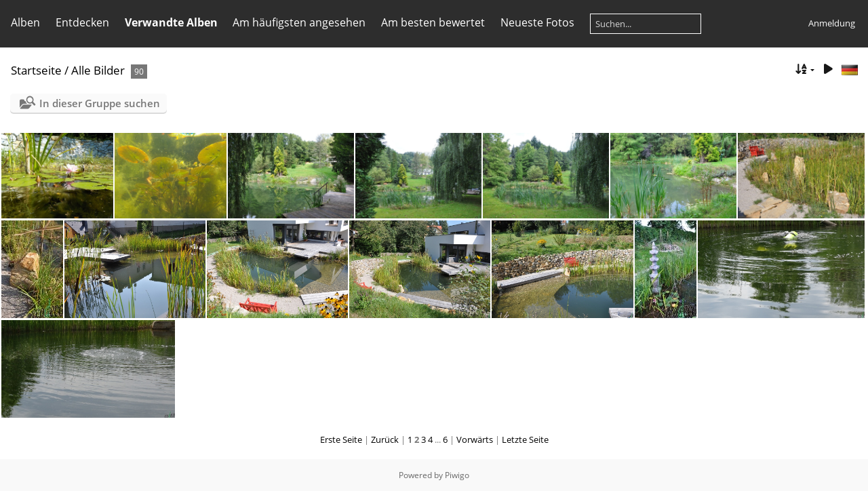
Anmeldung (832, 23)
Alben (25, 22)
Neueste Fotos (537, 22)
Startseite (36, 70)
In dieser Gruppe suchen (100, 103)
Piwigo (457, 475)
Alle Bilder (98, 70)
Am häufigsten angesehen (299, 22)
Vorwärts (475, 439)
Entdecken (82, 22)
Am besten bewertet (433, 22)
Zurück (385, 439)
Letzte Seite (525, 439)
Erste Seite (341, 439)
